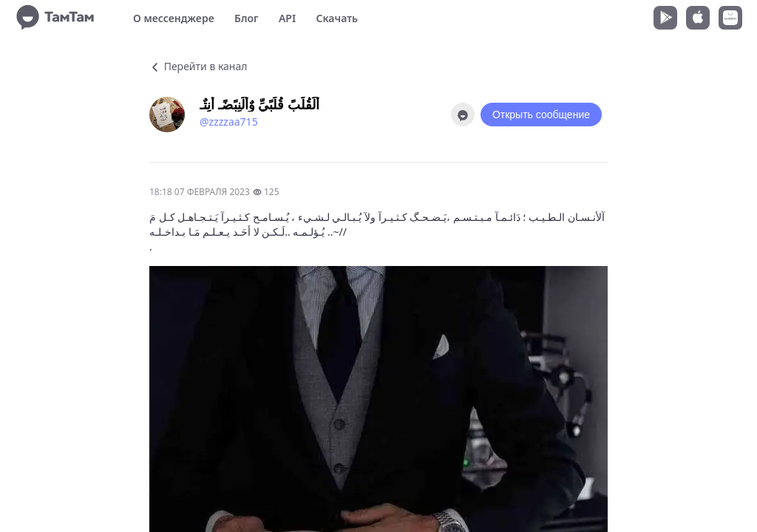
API (287, 18)
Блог (246, 18)
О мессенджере (174, 18)
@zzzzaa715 (229, 122)
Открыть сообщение (541, 115)
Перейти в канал (198, 66)
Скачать (337, 18)
